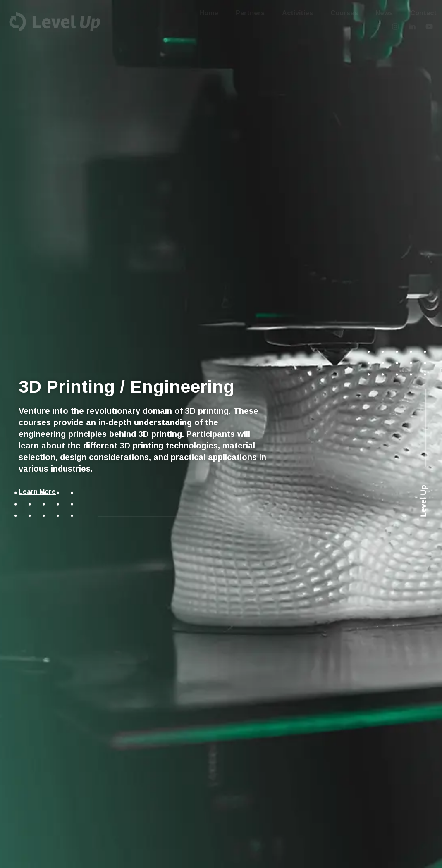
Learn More (37, 492)
